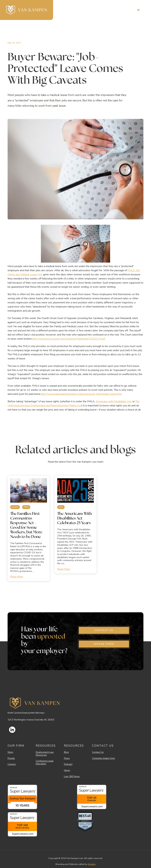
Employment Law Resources (45, 754)
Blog (66, 752)
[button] (138, 10)
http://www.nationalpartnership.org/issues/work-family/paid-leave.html (81, 394)
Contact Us (98, 752)
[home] (27, 10)
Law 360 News (72, 777)
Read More (17, 577)
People (11, 758)
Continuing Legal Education (45, 762)
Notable (92, 864)
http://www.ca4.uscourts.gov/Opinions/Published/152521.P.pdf (69, 339)
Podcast (68, 764)
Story (10, 752)
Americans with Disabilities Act (113, 401)
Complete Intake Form (103, 758)
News (67, 770)
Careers (12, 764)
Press (67, 758)
